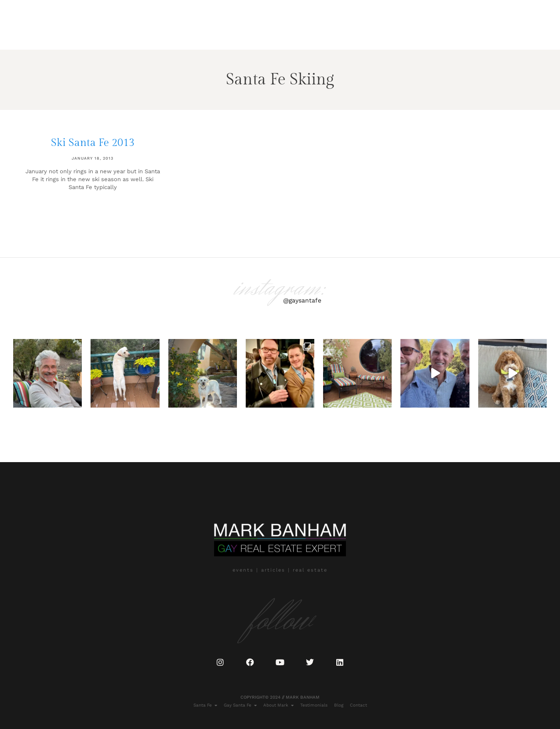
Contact (224, 33)
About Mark (113, 33)
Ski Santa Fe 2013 (93, 143)
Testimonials (160, 33)
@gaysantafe (302, 300)
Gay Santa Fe (68, 33)
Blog (196, 33)
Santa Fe (27, 33)
